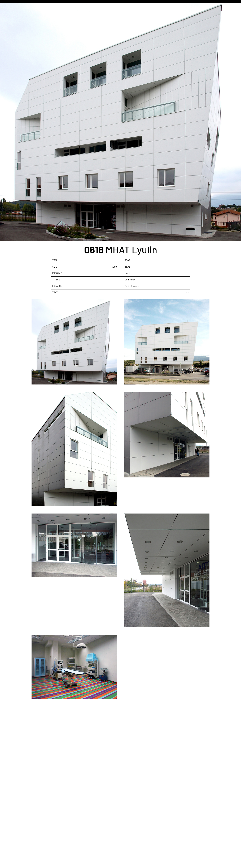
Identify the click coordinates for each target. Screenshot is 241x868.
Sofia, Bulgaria (132, 286)
